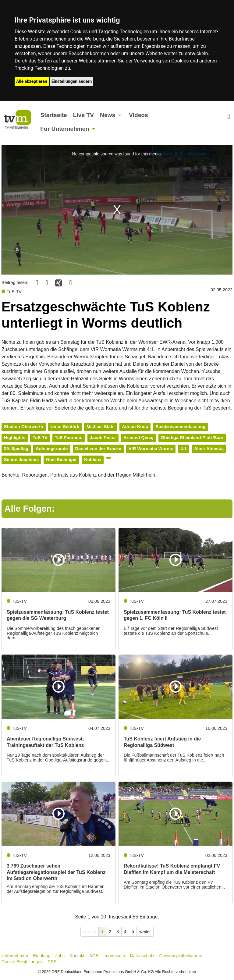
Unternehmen (15, 956)
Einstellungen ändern (72, 81)
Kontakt (77, 956)
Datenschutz (142, 956)
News (108, 115)
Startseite (53, 115)
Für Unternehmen (65, 129)
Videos (138, 115)
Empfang (42, 956)
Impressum (114, 956)
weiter (145, 932)
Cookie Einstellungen (22, 962)
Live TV (83, 115)
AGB (94, 956)
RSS (52, 962)
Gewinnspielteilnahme (181, 956)
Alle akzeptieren (32, 81)
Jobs (60, 956)
